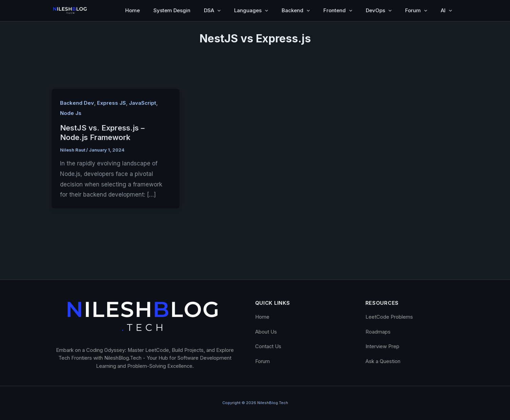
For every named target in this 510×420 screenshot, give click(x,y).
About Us (266, 332)
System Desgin (172, 10)
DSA (212, 11)
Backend (296, 11)
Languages (251, 11)
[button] (217, 11)
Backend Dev (77, 103)
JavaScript (143, 103)
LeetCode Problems (389, 317)
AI (446, 11)
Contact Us (268, 346)
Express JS (111, 103)
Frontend (338, 11)
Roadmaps (378, 332)
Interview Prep (382, 346)
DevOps (379, 11)
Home (133, 10)
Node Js (71, 113)
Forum (416, 11)
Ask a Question (383, 361)
